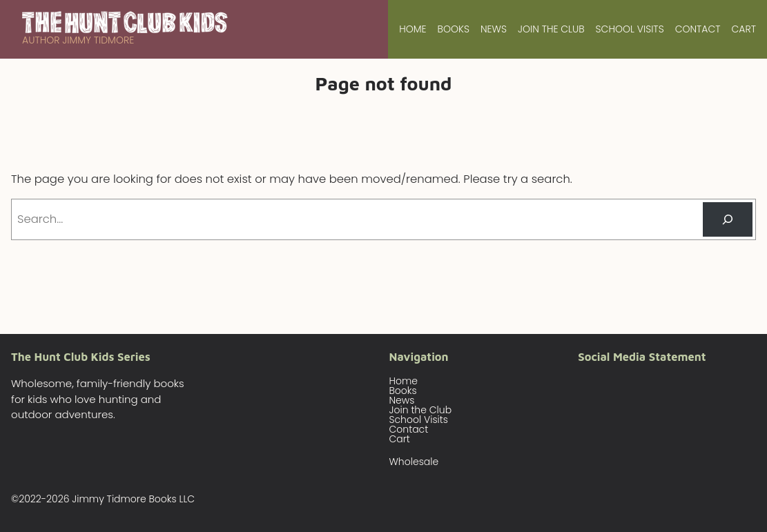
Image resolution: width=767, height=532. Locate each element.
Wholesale (414, 462)
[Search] (728, 219)
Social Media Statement (642, 356)
